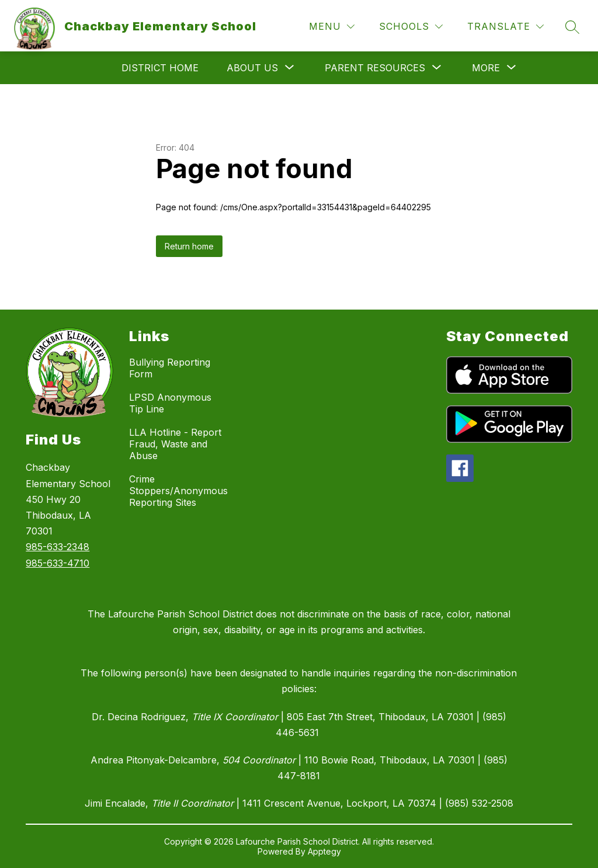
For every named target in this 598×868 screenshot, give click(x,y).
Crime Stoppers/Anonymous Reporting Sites (178, 491)
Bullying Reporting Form (170, 368)
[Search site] (572, 27)
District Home (160, 68)
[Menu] (332, 27)
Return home (189, 246)
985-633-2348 (58, 547)
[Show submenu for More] (486, 68)
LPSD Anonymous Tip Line (170, 403)
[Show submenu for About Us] (252, 68)
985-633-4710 (58, 563)
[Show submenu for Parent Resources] (375, 68)
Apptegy (324, 851)
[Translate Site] (505, 27)
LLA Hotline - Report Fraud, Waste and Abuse (175, 444)
